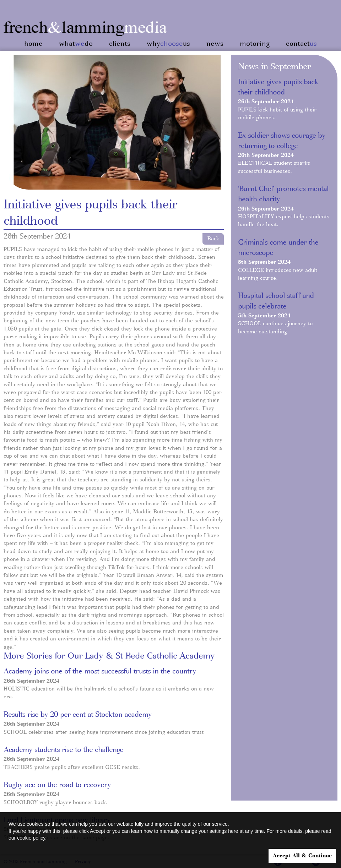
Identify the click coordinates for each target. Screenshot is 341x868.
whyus (168, 44)
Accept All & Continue (302, 856)
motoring (255, 44)
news (215, 44)
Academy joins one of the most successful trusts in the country (100, 671)
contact (301, 44)
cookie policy (31, 838)
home (33, 44)
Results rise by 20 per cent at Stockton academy (78, 715)
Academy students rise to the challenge (63, 750)
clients (120, 44)
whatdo (76, 44)
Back (213, 239)
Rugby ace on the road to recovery (57, 785)
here (233, 831)
